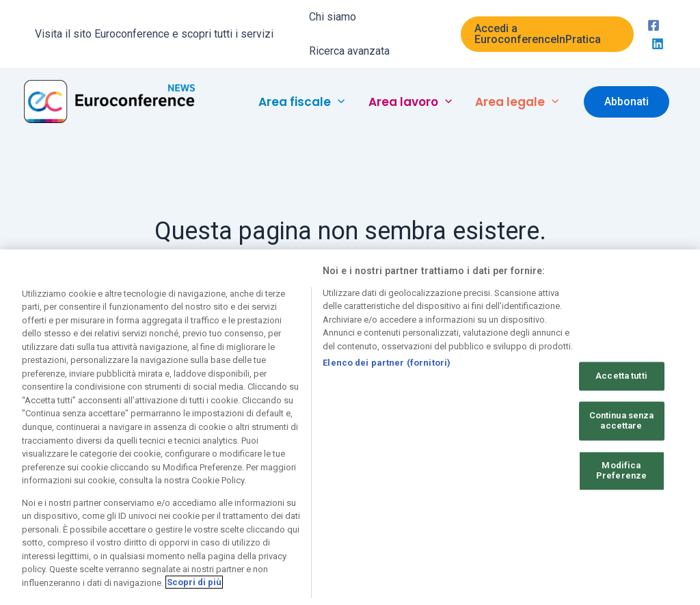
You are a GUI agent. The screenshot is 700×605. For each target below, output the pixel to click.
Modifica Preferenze (621, 477)
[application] (338, 101)
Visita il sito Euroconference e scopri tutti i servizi (154, 34)
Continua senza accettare (622, 427)
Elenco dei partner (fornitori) (387, 369)
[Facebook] (654, 25)
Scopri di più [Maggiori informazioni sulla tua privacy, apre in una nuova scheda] (194, 589)
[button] (547, 34)
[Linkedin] (658, 44)
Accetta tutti (621, 382)
